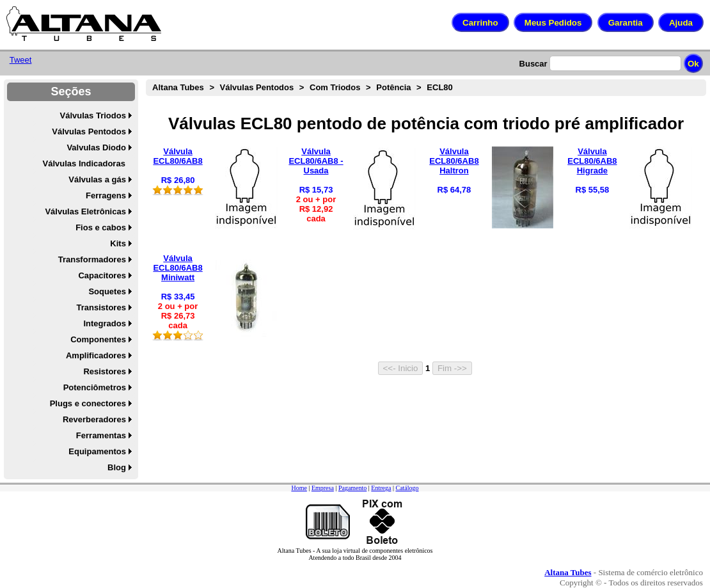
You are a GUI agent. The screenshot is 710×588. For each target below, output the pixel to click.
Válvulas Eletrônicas (85, 211)
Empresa (323, 488)
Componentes (98, 339)
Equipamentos (97, 451)
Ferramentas (101, 435)
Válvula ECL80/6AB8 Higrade (592, 161)
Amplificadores (96, 355)
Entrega (381, 488)
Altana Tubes (178, 87)
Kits (118, 243)
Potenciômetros (95, 387)
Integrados (104, 323)
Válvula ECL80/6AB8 (177, 156)
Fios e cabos (101, 227)
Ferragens (106, 195)
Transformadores (92, 259)
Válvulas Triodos (93, 115)
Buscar (533, 64)
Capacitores (102, 275)
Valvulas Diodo (96, 147)
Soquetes (107, 291)
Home (299, 488)
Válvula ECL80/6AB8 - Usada (316, 161)
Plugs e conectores (88, 403)
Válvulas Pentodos (89, 131)
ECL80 (439, 87)
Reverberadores (94, 419)
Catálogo (407, 488)
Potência (393, 87)
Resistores (104, 371)
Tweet (21, 60)
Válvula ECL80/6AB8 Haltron (454, 161)
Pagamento (352, 488)
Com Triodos (335, 87)
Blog (117, 467)
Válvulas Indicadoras (84, 163)
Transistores (101, 307)
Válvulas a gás (97, 179)
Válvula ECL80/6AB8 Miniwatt (177, 268)
